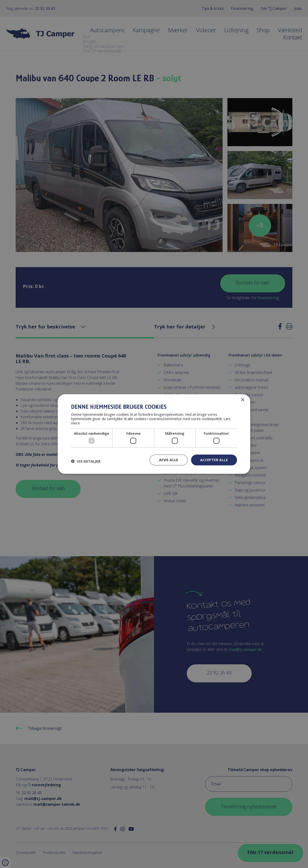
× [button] (242, 400)
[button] (86, 461)
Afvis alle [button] (169, 460)
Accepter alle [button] (214, 460)
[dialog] (154, 434)
